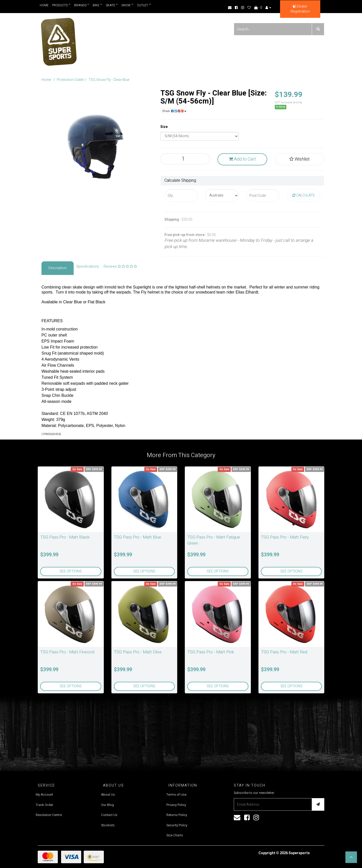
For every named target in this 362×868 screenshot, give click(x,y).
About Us (108, 794)
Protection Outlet (70, 80)
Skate (112, 5)
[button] (351, 857)
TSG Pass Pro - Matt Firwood (67, 652)
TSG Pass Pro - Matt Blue (138, 537)
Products (61, 5)
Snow (128, 5)
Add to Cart (242, 159)
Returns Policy (177, 815)
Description (58, 268)
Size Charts (175, 835)
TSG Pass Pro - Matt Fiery (285, 537)
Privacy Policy (176, 805)
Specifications (88, 267)
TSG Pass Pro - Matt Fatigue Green (214, 540)
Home (44, 5)
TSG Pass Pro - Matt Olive (138, 652)
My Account (44, 794)
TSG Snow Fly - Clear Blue (109, 80)
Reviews (120, 267)
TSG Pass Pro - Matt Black (65, 537)
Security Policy (177, 825)
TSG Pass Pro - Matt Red (284, 652)
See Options (71, 571)
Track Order (44, 805)
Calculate (304, 195)
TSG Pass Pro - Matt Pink (211, 652)
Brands (82, 5)
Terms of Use (176, 794)
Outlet (144, 5)
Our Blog (107, 805)
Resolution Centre (49, 815)
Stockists (108, 825)
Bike (98, 5)
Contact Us (109, 815)
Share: (174, 111)
